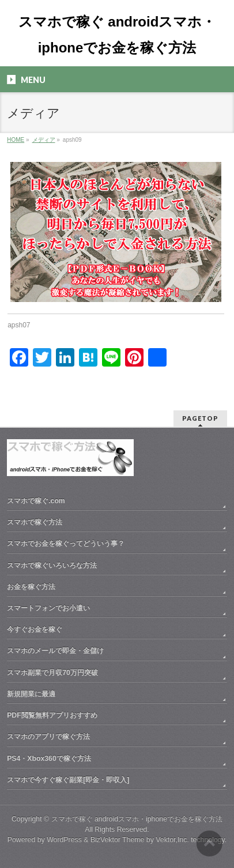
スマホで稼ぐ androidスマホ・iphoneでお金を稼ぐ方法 (137, 819)
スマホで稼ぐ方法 (35, 522)
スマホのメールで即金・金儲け (55, 651)
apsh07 (19, 325)
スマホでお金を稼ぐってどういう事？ (66, 544)
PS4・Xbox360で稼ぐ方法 (49, 758)
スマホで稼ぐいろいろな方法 (52, 565)
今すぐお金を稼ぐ (35, 629)
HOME (16, 140)
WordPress (64, 840)
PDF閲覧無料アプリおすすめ (52, 715)
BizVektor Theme (118, 840)
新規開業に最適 (31, 694)
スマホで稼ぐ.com (36, 501)
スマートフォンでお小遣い (48, 608)
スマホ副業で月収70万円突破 (52, 673)
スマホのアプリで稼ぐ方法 (48, 737)
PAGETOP (200, 418)
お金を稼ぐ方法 (31, 587)
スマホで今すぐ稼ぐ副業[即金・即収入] (68, 780)
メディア (44, 140)
